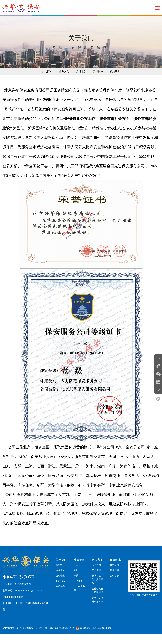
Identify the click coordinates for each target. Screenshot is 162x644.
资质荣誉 (118, 81)
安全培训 (96, 583)
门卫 (76, 577)
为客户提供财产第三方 (99, 610)
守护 (76, 589)
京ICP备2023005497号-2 (61, 638)
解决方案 (98, 570)
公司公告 (114, 589)
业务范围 (80, 570)
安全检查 (78, 594)
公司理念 (81, 81)
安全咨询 (96, 577)
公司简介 (44, 81)
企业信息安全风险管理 (99, 600)
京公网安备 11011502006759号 (95, 638)
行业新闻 (114, 583)
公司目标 (100, 81)
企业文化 (62, 81)
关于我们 (62, 570)
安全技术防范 (81, 600)
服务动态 (116, 570)
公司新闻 (114, 577)
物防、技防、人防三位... (99, 591)
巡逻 (76, 583)
